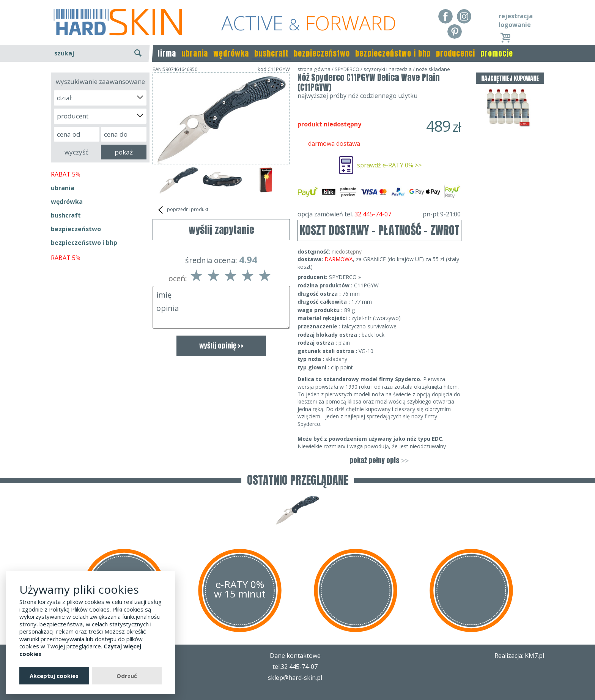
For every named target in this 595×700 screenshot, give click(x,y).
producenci (456, 53)
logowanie (515, 25)
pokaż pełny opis (379, 460)
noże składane (433, 69)
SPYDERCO (347, 69)
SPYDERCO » (345, 277)
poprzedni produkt (182, 210)
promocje (497, 53)
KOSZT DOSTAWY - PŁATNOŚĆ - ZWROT (380, 230)
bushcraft (271, 53)
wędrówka (231, 53)
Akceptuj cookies (54, 676)
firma (167, 53)
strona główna (314, 69)
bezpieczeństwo (322, 53)
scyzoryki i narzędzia (388, 69)
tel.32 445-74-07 (295, 667)
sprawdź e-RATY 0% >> (389, 165)
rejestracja (516, 16)
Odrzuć (127, 676)
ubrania (195, 53)
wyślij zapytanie (221, 230)
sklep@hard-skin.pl (295, 678)
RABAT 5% (66, 174)
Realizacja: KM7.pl (519, 656)
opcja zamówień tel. (379, 214)
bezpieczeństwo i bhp (393, 53)
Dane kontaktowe (295, 656)
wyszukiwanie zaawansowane (100, 81)
